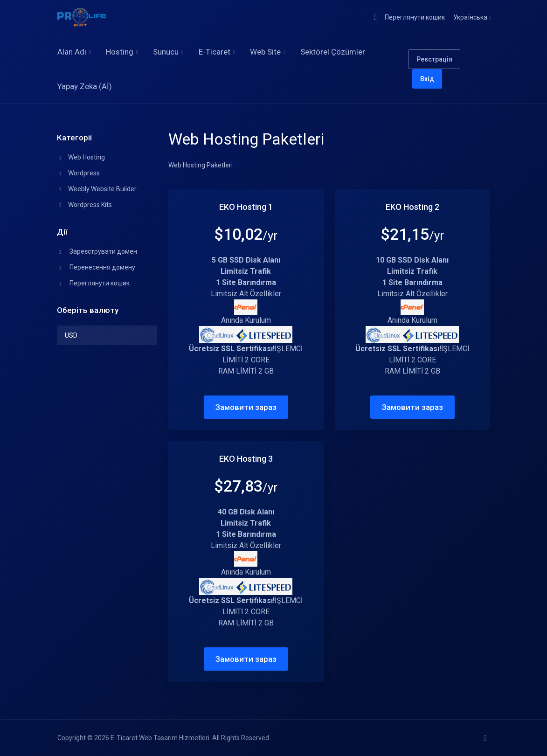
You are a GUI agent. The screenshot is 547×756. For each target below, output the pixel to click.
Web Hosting (81, 157)
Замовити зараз (246, 407)
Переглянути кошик (93, 283)
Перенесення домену (96, 267)
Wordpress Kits (85, 205)
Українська (472, 17)
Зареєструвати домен (97, 251)
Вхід (427, 79)
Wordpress (79, 173)
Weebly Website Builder (97, 189)
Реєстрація (434, 59)
